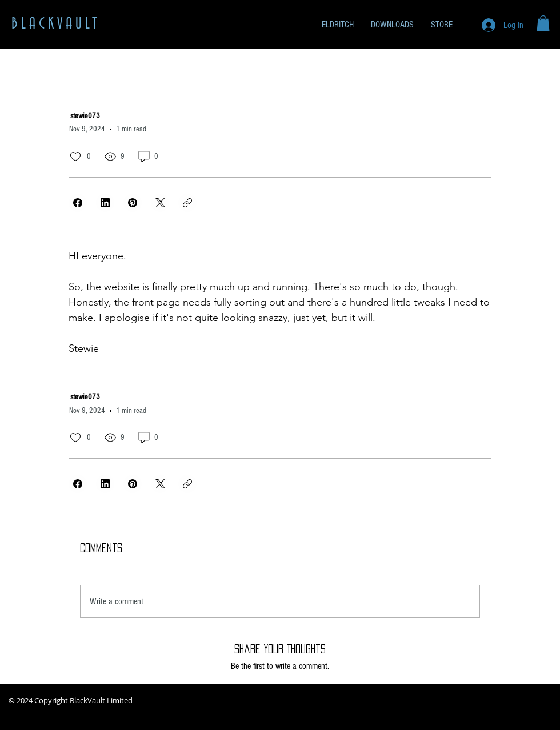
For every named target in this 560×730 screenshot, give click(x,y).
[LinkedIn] (105, 203)
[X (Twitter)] (160, 203)
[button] (543, 23)
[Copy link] (187, 203)
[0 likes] (75, 157)
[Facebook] (78, 203)
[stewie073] (125, 116)
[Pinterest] (133, 203)
